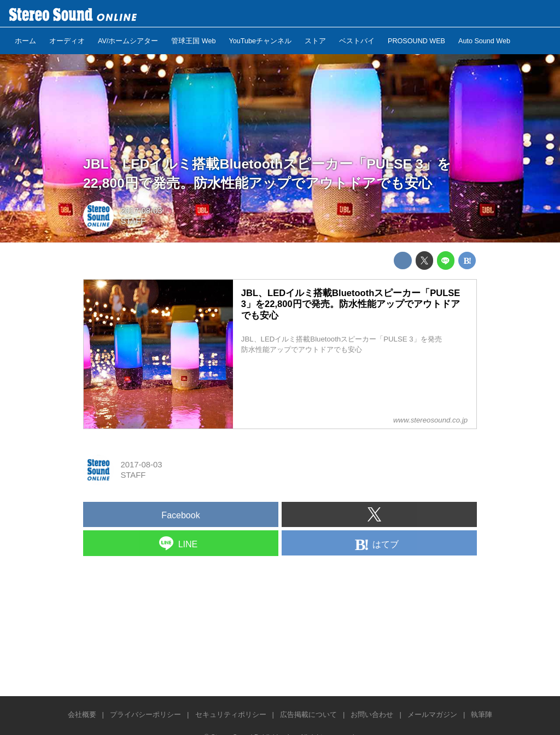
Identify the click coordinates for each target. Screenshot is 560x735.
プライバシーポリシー (145, 714)
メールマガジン (432, 714)
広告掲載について (308, 714)
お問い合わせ (372, 714)
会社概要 (82, 714)
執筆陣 (482, 714)
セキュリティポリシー (231, 714)
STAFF (133, 221)
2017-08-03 (141, 211)
